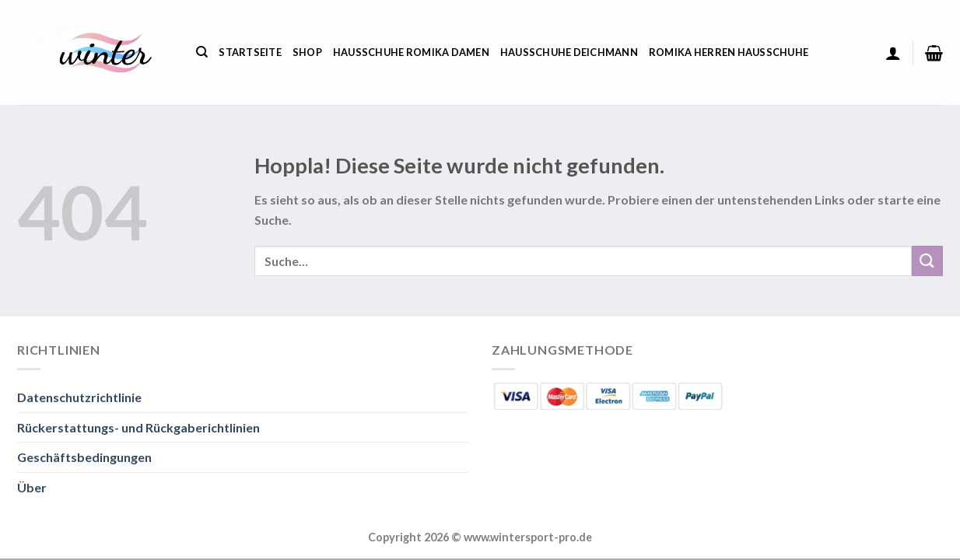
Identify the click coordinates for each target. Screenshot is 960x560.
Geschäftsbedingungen (84, 457)
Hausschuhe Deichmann (569, 52)
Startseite (250, 52)
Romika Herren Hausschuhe (729, 52)
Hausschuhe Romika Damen (411, 52)
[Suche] (202, 52)
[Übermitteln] (927, 261)
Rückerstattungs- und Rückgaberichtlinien (138, 427)
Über (32, 487)
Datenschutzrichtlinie (79, 397)
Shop (307, 52)
